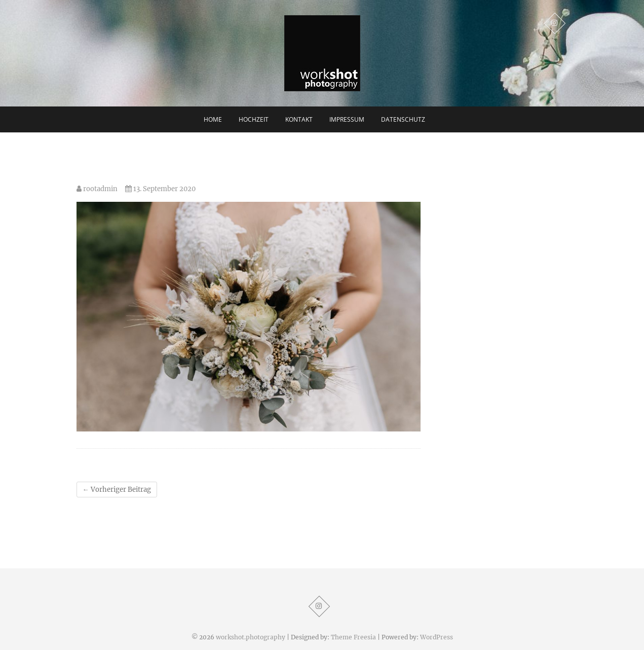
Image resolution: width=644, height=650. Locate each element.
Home (213, 119)
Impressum (347, 119)
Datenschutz (403, 119)
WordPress (437, 637)
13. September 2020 (160, 189)
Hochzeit (254, 119)
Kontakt (299, 119)
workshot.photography (251, 637)
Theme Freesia (353, 637)
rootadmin (97, 189)
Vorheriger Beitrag (117, 490)
